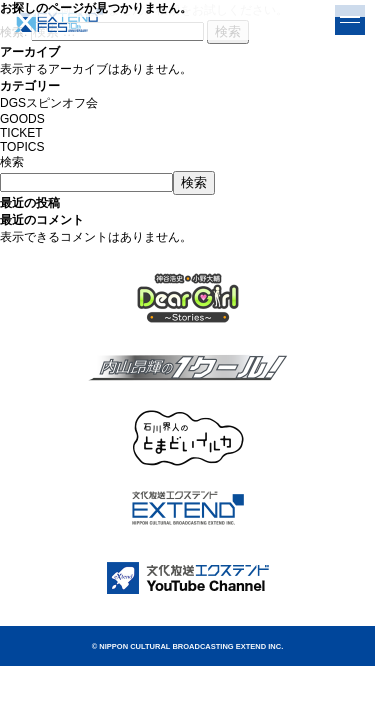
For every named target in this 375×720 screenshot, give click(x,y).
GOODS (22, 119)
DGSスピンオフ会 (49, 103)
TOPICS (22, 147)
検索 (12, 162)
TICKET (21, 133)
